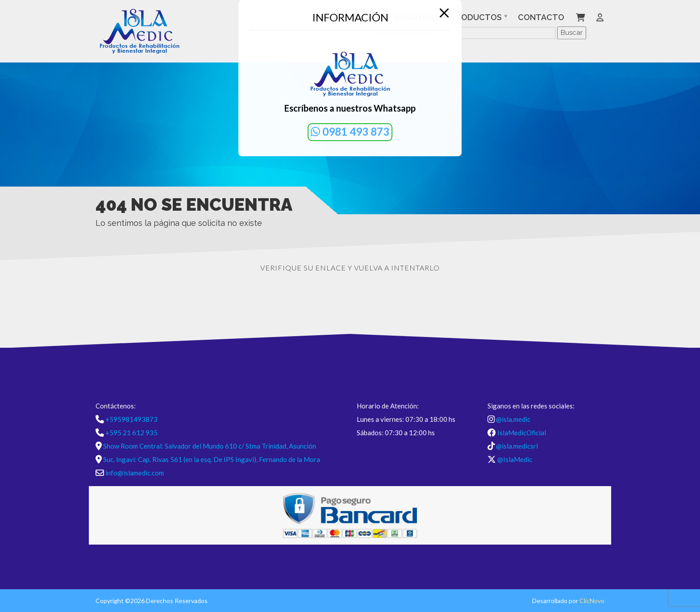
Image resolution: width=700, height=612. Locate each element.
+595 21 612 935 (131, 433)
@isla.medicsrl (517, 446)
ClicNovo (592, 601)
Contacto (541, 17)
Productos (476, 17)
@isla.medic (513, 419)
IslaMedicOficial (522, 433)
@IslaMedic (515, 459)
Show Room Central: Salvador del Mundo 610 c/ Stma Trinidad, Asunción (210, 446)
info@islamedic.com (135, 473)
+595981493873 (131, 419)
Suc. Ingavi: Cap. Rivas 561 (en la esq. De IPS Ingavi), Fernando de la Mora (212, 459)
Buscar (572, 33)
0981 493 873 (350, 131)
